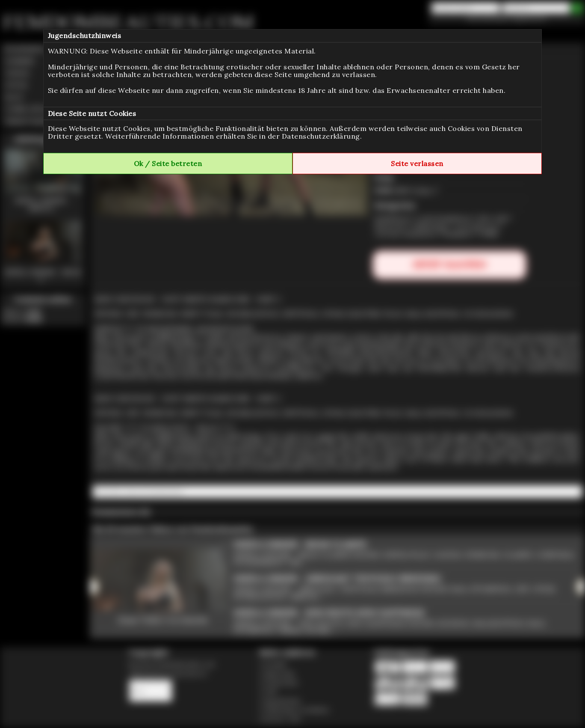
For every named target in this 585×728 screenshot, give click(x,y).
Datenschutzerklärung (321, 136)
